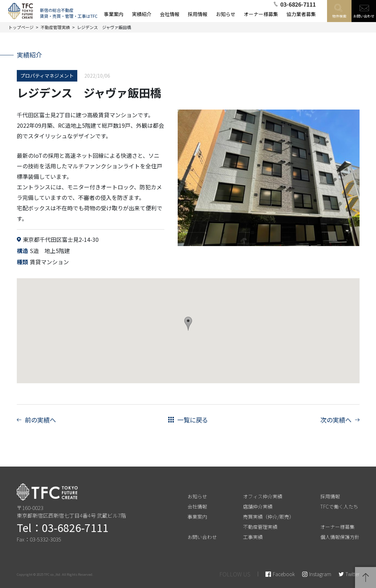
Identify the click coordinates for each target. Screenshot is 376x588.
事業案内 (197, 517)
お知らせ (197, 496)
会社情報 (197, 506)
